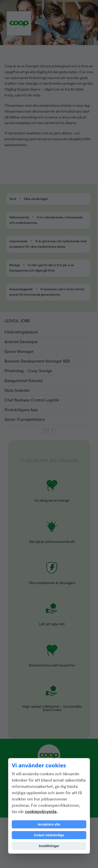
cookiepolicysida (41, 812)
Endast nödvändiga (49, 835)
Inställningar (49, 846)
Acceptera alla (49, 824)
